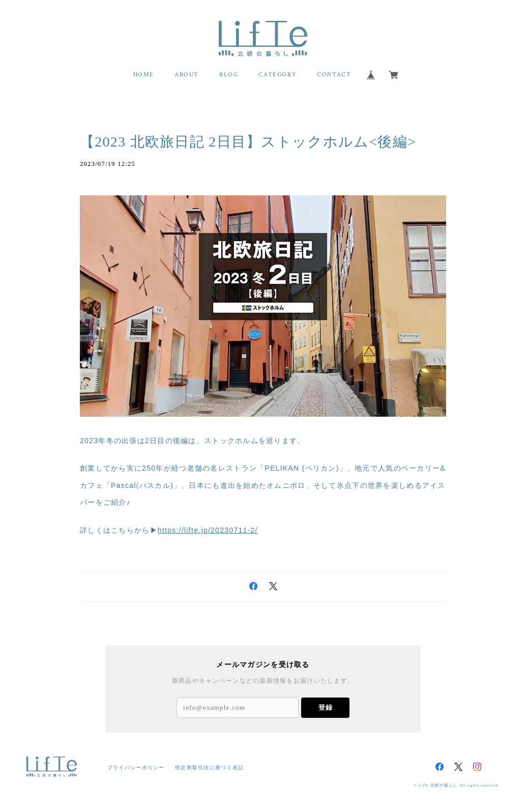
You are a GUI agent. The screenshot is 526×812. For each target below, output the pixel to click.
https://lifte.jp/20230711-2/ (208, 530)
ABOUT (187, 75)
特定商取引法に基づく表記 (209, 767)
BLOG (229, 75)
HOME (144, 75)
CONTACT (334, 75)
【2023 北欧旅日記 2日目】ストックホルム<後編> (248, 142)
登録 (326, 707)
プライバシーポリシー (136, 767)
